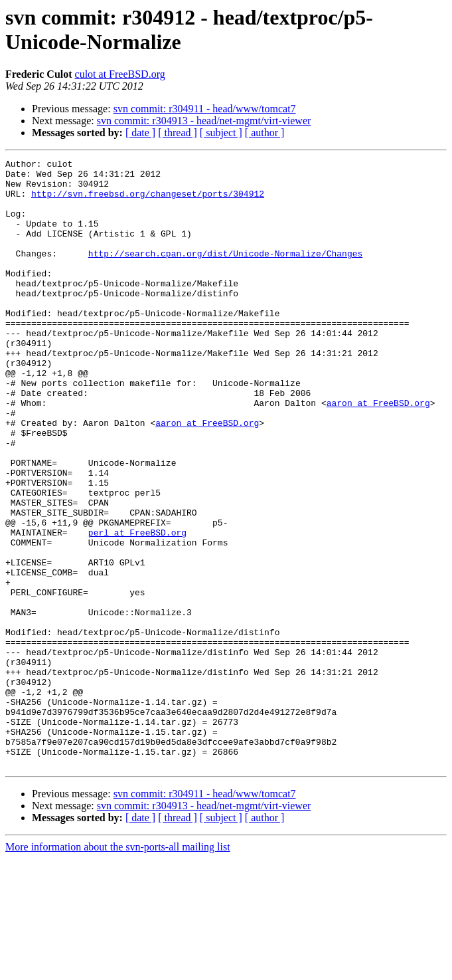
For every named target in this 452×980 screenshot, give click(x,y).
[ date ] (140, 133)
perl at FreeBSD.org (137, 608)
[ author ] (265, 133)
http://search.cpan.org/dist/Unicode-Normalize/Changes (225, 273)
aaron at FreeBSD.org (378, 452)
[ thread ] (178, 133)
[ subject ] (221, 133)
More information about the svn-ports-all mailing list (118, 968)
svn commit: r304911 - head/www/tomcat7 (205, 109)
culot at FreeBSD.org (120, 74)
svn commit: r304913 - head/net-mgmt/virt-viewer (204, 121)
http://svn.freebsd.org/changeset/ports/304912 (148, 201)
